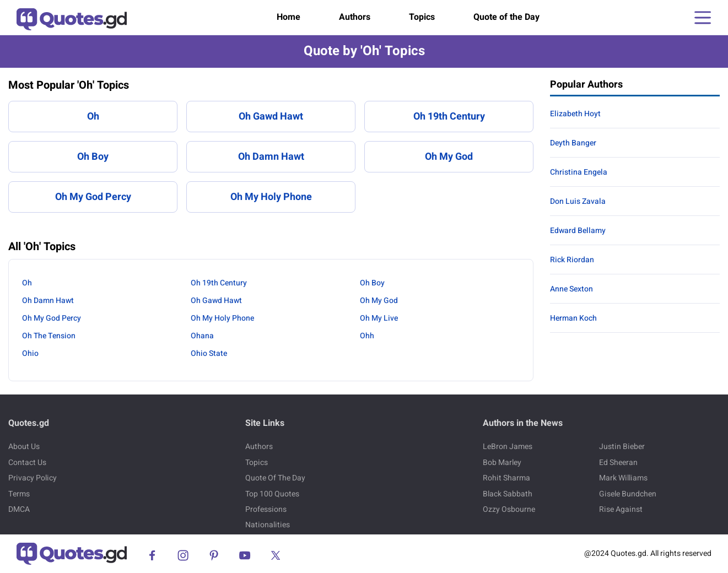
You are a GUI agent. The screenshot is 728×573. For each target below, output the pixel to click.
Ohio (30, 353)
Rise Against (621, 509)
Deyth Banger (573, 143)
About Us (24, 447)
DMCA (19, 509)
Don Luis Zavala (578, 201)
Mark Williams (623, 478)
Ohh (367, 336)
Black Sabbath (508, 494)
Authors (355, 17)
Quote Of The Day (275, 478)
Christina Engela (579, 172)
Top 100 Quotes (272, 494)
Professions (266, 509)
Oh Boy (93, 157)
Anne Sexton (571, 289)
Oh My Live (379, 318)
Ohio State (209, 353)
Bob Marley (502, 463)
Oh (93, 117)
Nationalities (268, 525)
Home (288, 17)
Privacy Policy (33, 478)
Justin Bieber (622, 447)
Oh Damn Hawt (271, 157)
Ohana (202, 336)
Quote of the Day (506, 17)
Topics (422, 17)
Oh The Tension (49, 336)
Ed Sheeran (618, 463)
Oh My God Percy (93, 197)
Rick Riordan (572, 260)
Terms (19, 494)
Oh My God (449, 157)
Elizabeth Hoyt (575, 114)
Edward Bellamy (578, 231)
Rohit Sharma (506, 478)
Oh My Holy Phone (271, 197)
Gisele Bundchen (628, 494)
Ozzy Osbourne (509, 509)
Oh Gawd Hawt (271, 117)
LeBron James (508, 447)
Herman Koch (573, 318)
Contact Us (27, 463)
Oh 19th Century (449, 117)
